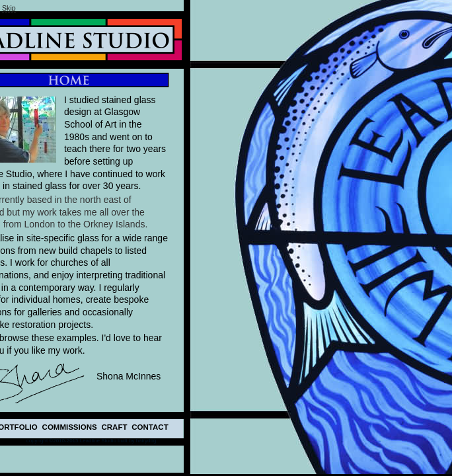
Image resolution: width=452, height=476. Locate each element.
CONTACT (150, 427)
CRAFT (115, 427)
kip (9, 8)
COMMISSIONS (70, 427)
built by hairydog (137, 441)
